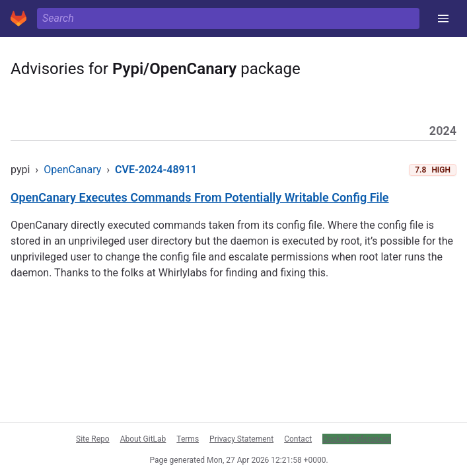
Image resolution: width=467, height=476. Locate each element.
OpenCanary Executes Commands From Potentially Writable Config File (200, 197)
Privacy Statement (241, 439)
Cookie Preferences (357, 439)
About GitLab (143, 439)
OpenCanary (72, 170)
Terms (188, 439)
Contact (298, 439)
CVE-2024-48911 (156, 170)
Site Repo (93, 439)
